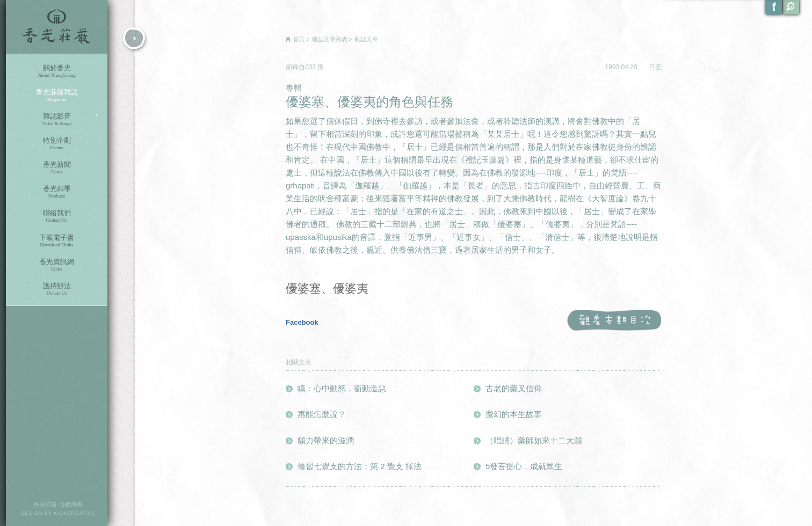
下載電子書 (57, 241)
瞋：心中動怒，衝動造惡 (342, 388)
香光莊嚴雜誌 (57, 95)
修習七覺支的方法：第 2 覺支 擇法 (360, 466)
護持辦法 (57, 289)
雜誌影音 (57, 119)
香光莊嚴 (57, 27)
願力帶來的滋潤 (326, 440)
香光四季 (57, 192)
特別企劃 (57, 144)
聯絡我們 (57, 216)
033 (311, 67)
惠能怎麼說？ (322, 414)
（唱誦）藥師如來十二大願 (534, 440)
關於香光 (57, 71)
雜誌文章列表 (330, 39)
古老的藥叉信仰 (514, 388)
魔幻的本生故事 (514, 414)
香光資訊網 (57, 265)
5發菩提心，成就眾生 (524, 466)
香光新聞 (57, 168)
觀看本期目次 (614, 321)
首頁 (299, 39)
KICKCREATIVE (74, 513)
